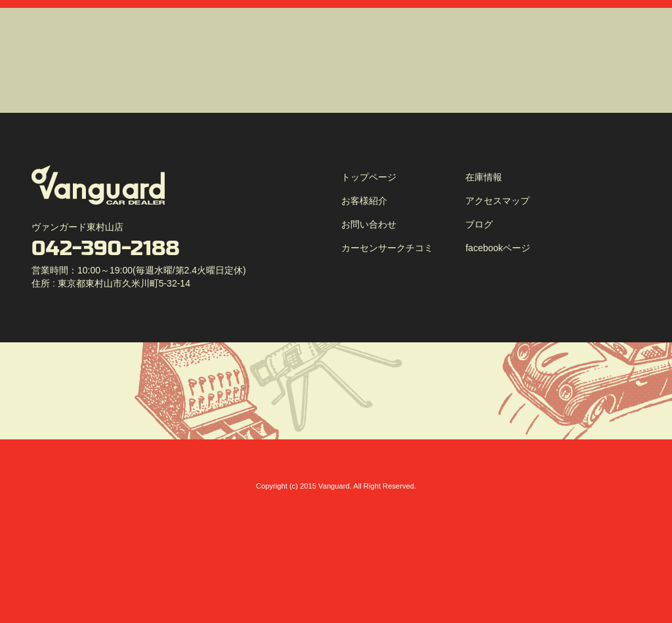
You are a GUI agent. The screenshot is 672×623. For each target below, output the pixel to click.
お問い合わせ (369, 224)
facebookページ (498, 248)
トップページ (369, 177)
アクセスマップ (497, 201)
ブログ (479, 224)
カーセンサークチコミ (387, 248)
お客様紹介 (364, 201)
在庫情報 (484, 177)
